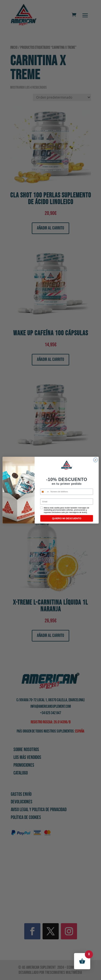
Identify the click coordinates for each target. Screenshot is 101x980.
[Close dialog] (95, 460)
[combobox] (45, 491)
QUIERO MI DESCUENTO (67, 518)
